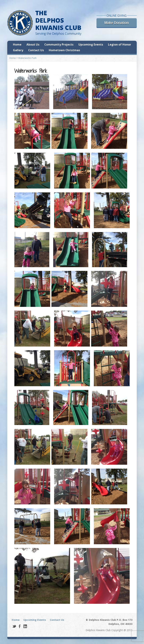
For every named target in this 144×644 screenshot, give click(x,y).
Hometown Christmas (64, 50)
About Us (33, 44)
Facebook (20, 626)
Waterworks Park (27, 58)
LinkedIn (25, 626)
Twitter (14, 626)
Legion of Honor (120, 44)
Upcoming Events (91, 44)
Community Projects (59, 44)
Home (17, 44)
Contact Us (36, 50)
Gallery (18, 50)
